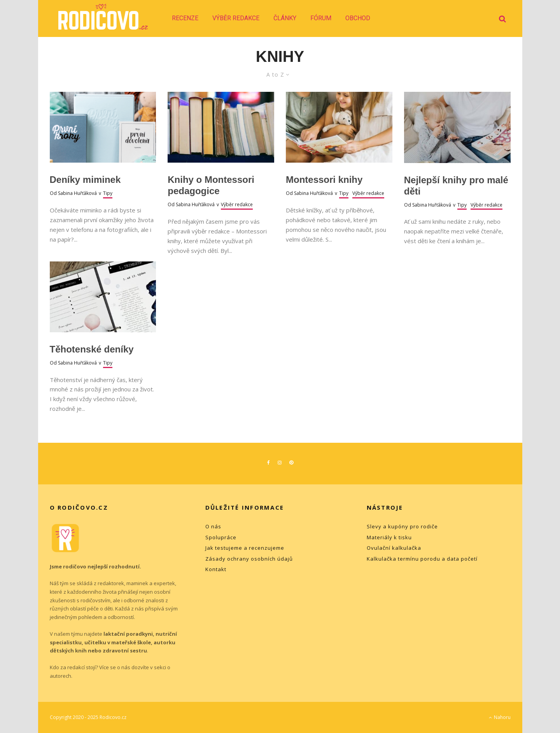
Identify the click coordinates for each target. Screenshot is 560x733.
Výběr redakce (236, 18)
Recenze (185, 18)
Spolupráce (221, 537)
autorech (60, 676)
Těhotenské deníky (92, 349)
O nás (213, 526)
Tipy (108, 193)
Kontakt (216, 569)
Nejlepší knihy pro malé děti (456, 186)
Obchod (358, 18)
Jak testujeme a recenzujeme (245, 548)
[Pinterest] (291, 463)
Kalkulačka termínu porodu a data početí (422, 559)
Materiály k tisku (389, 537)
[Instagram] (280, 463)
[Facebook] (269, 463)
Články (285, 18)
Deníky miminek (85, 180)
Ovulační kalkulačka (394, 548)
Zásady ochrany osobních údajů (249, 559)
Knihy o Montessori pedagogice (211, 185)
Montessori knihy (324, 180)
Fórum (321, 18)
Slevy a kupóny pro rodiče (402, 526)
